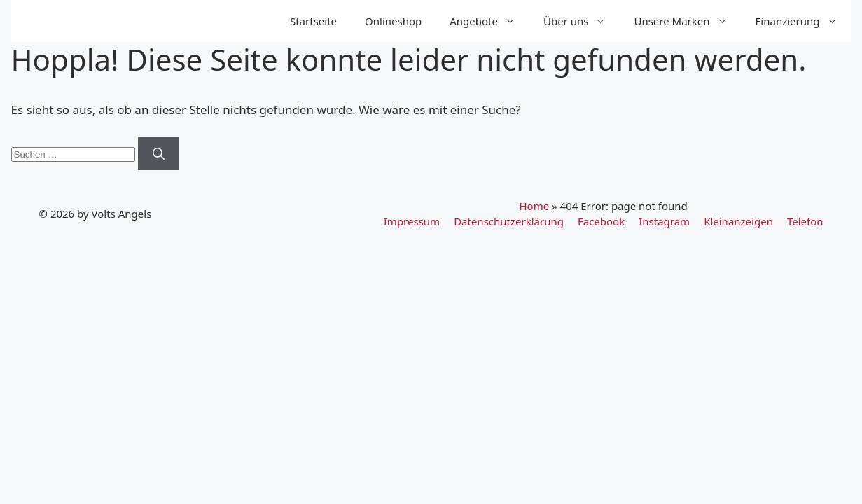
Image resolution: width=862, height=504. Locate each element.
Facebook (601, 221)
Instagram (664, 221)
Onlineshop (393, 21)
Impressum (412, 221)
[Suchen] (159, 153)
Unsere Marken (687, 21)
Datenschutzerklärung (509, 221)
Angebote (489, 21)
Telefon (805, 221)
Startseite (313, 21)
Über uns (582, 21)
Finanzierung (804, 21)
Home (534, 206)
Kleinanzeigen (738, 221)
